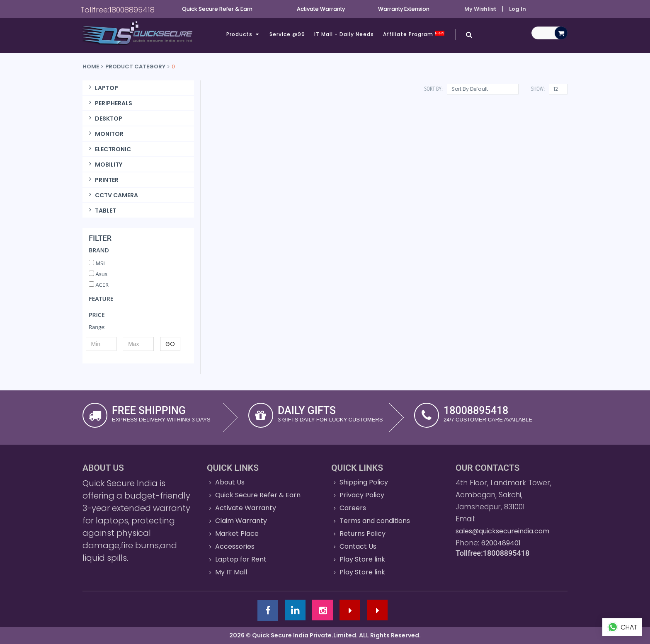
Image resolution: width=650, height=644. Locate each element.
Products (243, 34)
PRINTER (103, 180)
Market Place (237, 534)
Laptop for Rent (241, 559)
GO (170, 344)
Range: (97, 327)
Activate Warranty (246, 508)
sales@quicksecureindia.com (502, 531)
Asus (98, 274)
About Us (230, 482)
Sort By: (433, 89)
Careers (353, 508)
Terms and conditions (375, 521)
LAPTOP (102, 88)
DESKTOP (104, 119)
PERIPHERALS (109, 103)
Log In (518, 9)
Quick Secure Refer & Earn (258, 495)
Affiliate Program (414, 34)
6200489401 (501, 543)
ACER (99, 285)
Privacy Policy (362, 495)
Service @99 (287, 34)
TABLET (101, 211)
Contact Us (358, 546)
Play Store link (362, 559)
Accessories (235, 546)
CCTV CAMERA (112, 195)
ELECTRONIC (109, 149)
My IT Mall (231, 572)
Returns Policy (363, 534)
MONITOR (105, 134)
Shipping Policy (364, 482)
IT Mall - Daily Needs (344, 34)
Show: (538, 89)
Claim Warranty (241, 521)
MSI (97, 263)
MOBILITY (104, 165)
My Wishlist (480, 9)
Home (91, 67)
